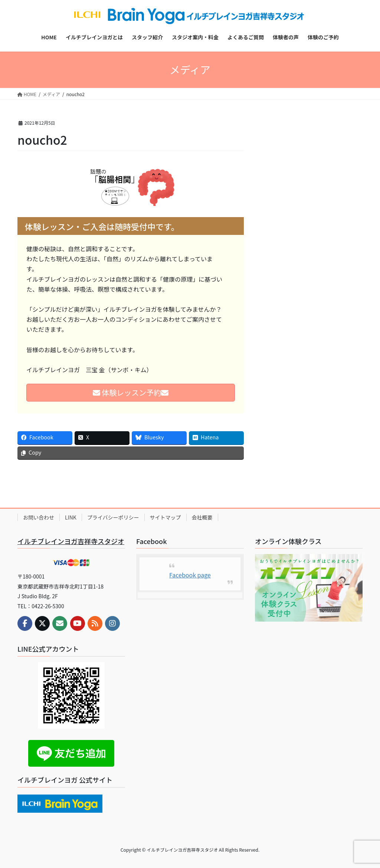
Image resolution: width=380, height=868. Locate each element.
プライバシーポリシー (113, 517)
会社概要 (202, 517)
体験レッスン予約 (131, 392)
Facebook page (190, 575)
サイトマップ (166, 517)
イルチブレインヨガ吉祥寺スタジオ (71, 541)
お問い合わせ (39, 517)
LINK (71, 517)
